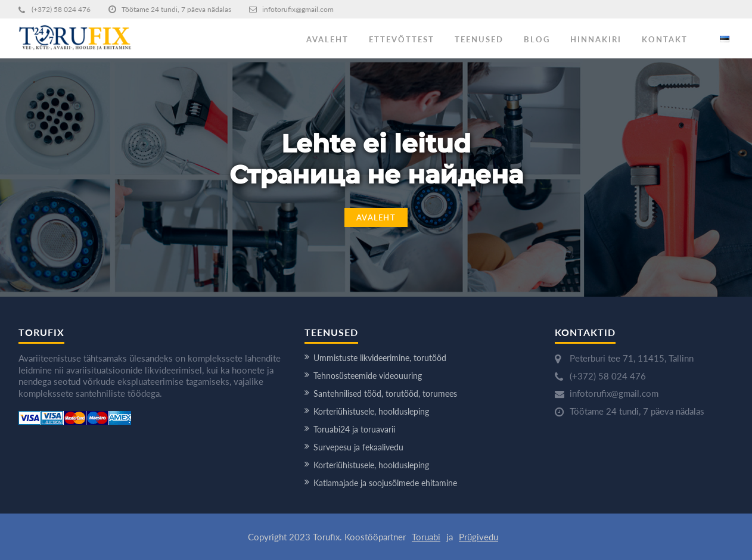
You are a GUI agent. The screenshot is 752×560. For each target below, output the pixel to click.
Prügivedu (478, 537)
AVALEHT (327, 39)
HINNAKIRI (596, 39)
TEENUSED (479, 39)
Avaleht (376, 217)
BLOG (537, 39)
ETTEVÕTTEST (402, 39)
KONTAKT (665, 39)
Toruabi (426, 537)
